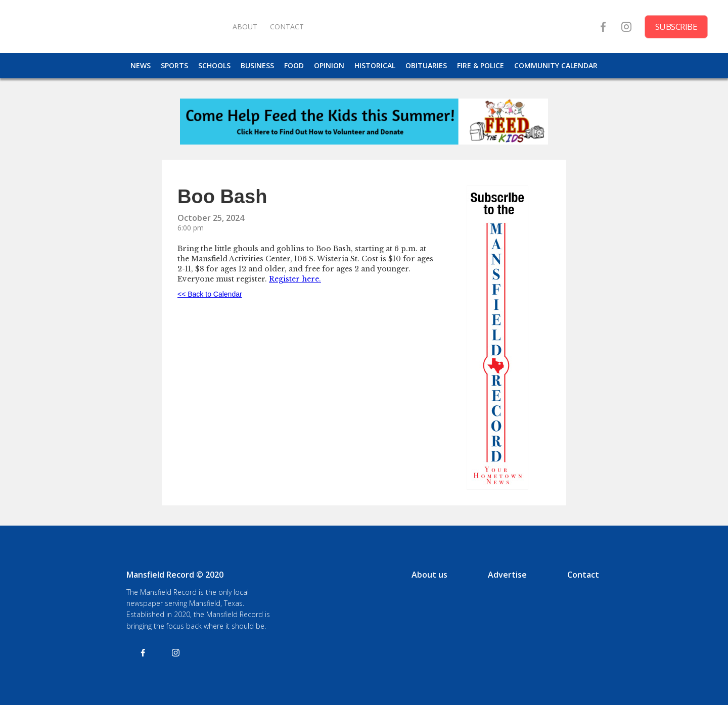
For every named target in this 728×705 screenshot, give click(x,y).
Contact (583, 575)
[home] (121, 27)
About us (429, 575)
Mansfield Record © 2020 (175, 575)
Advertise (507, 575)
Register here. (295, 279)
